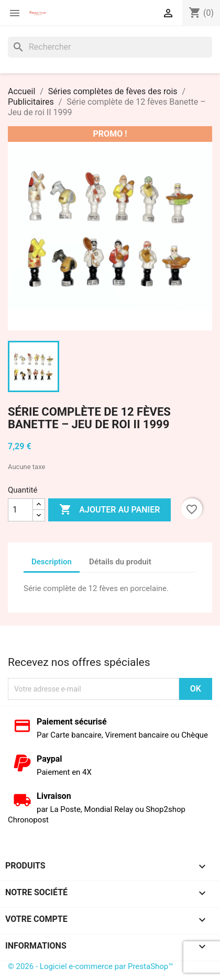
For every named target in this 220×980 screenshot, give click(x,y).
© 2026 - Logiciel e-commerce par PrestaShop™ (91, 966)
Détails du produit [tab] (120, 562)
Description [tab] (52, 562)
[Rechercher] (110, 47)
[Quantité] (20, 510)
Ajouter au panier (109, 510)
